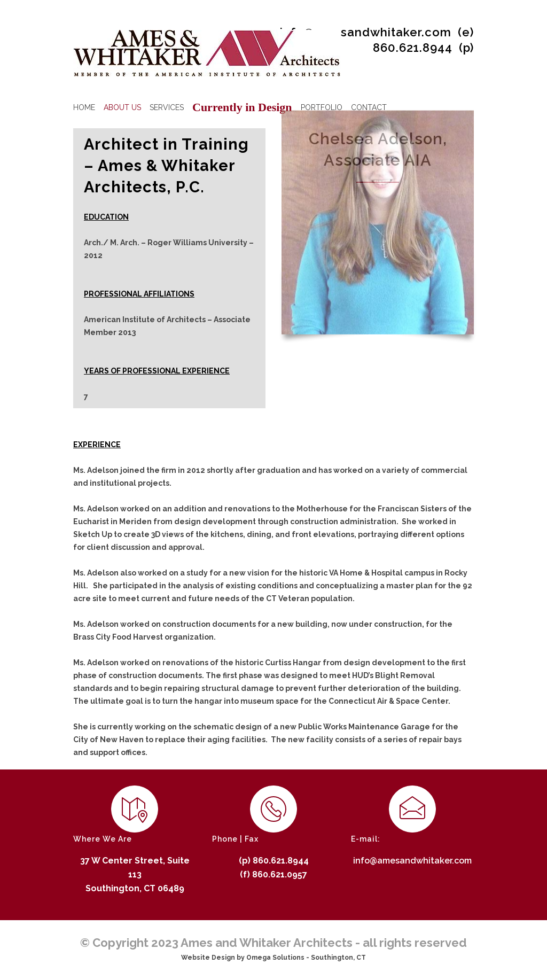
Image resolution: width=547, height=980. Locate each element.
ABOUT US (122, 107)
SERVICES (167, 107)
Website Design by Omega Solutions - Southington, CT (273, 958)
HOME (84, 107)
